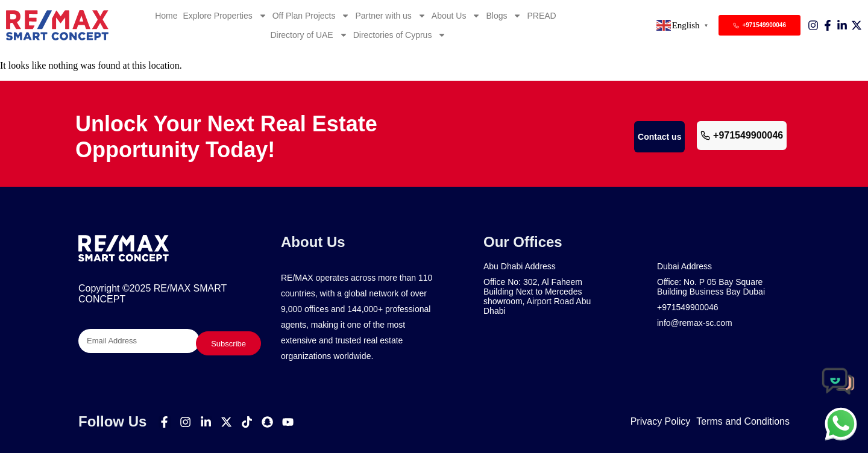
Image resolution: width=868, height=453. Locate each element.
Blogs (504, 16)
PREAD (541, 16)
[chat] (841, 423)
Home (166, 16)
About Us (456, 16)
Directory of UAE (309, 35)
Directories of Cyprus (400, 35)
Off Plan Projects (311, 16)
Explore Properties (225, 16)
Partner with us (390, 16)
